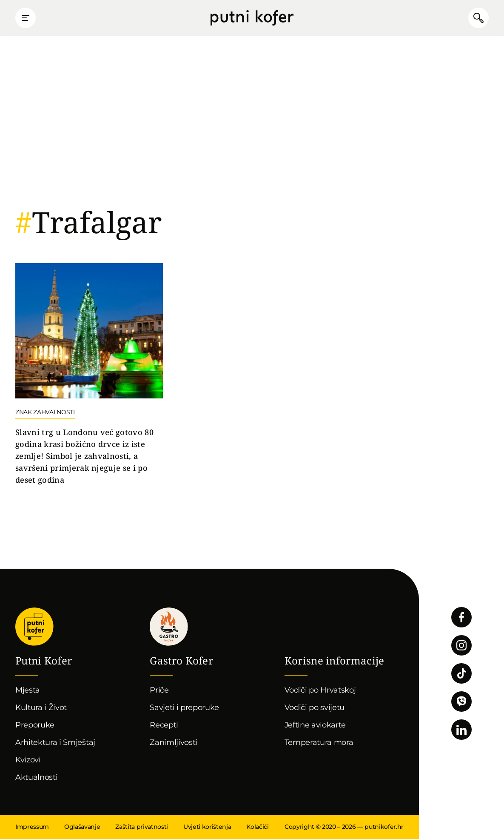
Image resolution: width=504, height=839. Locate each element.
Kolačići (257, 827)
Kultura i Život (41, 707)
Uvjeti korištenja (207, 827)
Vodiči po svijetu (315, 707)
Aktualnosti (36, 777)
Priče (159, 690)
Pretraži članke (478, 18)
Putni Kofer (252, 18)
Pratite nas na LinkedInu (461, 730)
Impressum (32, 827)
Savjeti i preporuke (184, 707)
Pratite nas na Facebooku (461, 617)
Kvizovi (28, 760)
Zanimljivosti (174, 742)
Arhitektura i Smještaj (55, 742)
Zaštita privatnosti (142, 827)
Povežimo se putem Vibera (461, 702)
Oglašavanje (82, 827)
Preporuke (35, 725)
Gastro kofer (169, 627)
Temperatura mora (319, 742)
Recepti (164, 725)
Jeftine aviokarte (315, 725)
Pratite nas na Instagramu (461, 645)
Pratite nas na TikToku (461, 673)
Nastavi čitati (89, 375)
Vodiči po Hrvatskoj (320, 690)
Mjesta (28, 690)
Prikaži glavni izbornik (26, 18)
